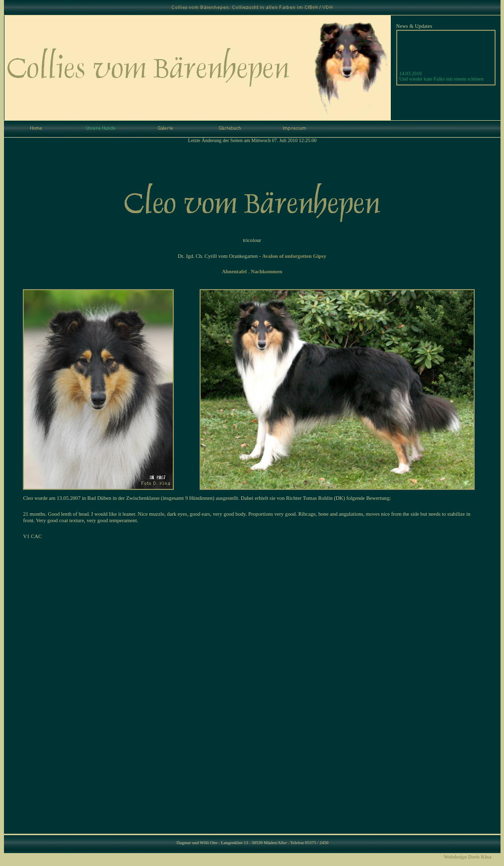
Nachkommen (266, 272)
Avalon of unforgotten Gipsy (294, 256)
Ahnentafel (234, 272)
